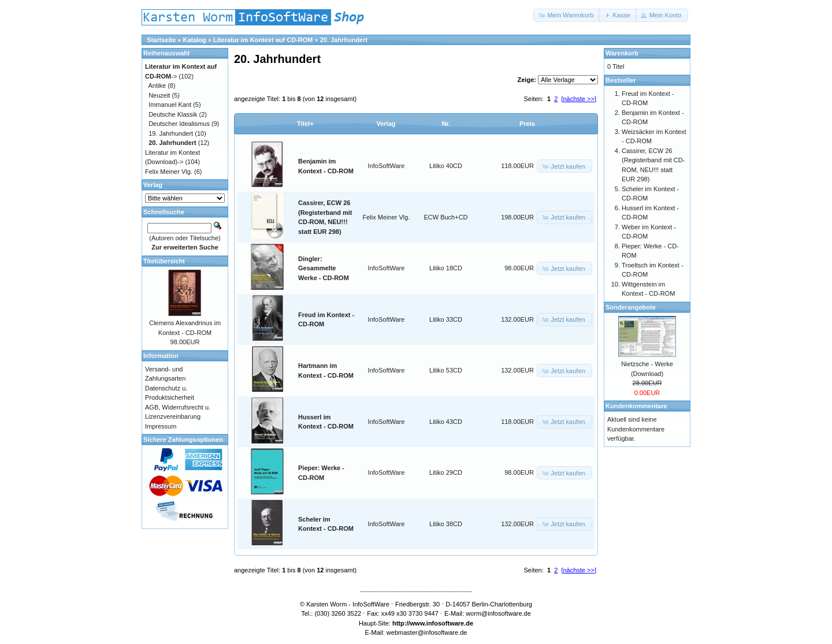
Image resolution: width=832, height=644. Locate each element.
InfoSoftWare (387, 166)
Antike (157, 85)
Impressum (161, 426)
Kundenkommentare (636, 406)
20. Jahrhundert (344, 40)
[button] (567, 15)
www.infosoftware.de (442, 623)
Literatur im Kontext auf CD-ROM (263, 40)
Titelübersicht (164, 261)
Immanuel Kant (170, 105)
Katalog (195, 40)
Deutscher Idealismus (179, 124)
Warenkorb (622, 53)
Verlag (386, 124)
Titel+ (305, 124)
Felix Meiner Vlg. (387, 217)
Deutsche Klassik (173, 114)
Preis (527, 124)
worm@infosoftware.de (498, 613)
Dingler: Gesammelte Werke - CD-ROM (324, 268)
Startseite (161, 40)
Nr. (446, 124)
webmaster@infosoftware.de (427, 632)
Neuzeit (159, 95)
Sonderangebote (631, 307)
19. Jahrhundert (171, 133)
